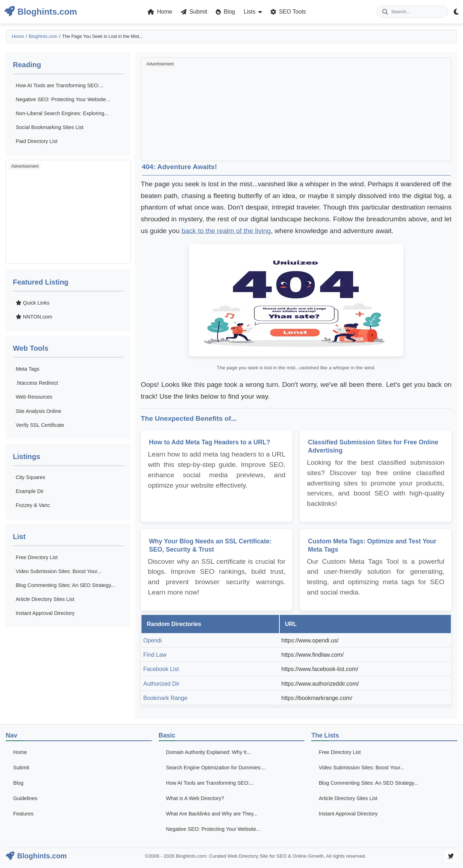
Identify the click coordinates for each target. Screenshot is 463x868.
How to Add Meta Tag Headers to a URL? (210, 442)
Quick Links (33, 303)
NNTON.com (34, 317)
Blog (18, 783)
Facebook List (161, 669)
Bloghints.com (43, 36)
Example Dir (30, 491)
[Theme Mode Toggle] (456, 12)
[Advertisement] (68, 212)
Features (23, 814)
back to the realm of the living (226, 231)
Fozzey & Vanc (33, 505)
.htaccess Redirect (37, 383)
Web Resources (34, 397)
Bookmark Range (165, 698)
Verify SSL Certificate (40, 425)
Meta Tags (28, 369)
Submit (21, 768)
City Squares (30, 477)
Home (18, 36)
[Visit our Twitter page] (451, 856)
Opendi (153, 640)
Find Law (155, 655)
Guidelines (25, 798)
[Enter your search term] (412, 12)
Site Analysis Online (38, 411)
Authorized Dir (161, 684)
